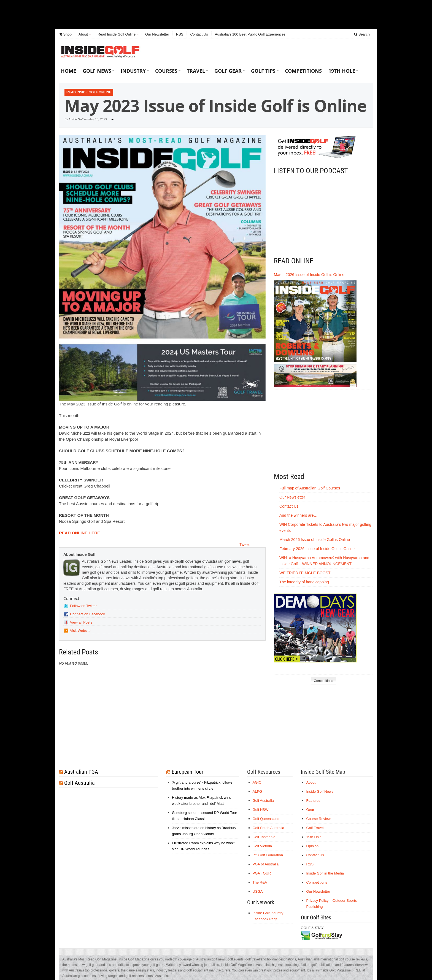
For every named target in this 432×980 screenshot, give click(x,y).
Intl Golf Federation (268, 855)
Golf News (97, 71)
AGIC (257, 782)
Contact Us (199, 34)
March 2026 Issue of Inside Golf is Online (309, 275)
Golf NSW (261, 810)
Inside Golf (76, 119)
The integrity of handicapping (305, 582)
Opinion (313, 846)
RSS (180, 34)
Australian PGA (81, 772)
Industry (133, 71)
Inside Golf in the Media (325, 873)
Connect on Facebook (87, 614)
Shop (65, 34)
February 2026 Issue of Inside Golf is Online (317, 549)
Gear (310, 810)
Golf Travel (315, 828)
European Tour (187, 772)
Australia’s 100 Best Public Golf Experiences (250, 34)
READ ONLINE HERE (79, 533)
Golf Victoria (262, 846)
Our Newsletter (157, 34)
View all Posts (81, 622)
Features (313, 801)
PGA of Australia (266, 864)
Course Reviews (319, 819)
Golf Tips (263, 71)
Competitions (303, 71)
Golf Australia (79, 783)
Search (362, 34)
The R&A (260, 882)
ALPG (257, 791)
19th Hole (342, 71)
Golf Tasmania (264, 837)
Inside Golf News (320, 791)
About (83, 34)
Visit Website (80, 631)
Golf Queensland (266, 819)
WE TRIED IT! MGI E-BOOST (305, 573)
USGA (258, 891)
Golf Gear (228, 71)
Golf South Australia (268, 828)
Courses (166, 71)
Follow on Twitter (83, 606)
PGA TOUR (262, 873)
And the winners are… (299, 515)
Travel (196, 71)
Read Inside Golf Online (117, 34)
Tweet (245, 545)
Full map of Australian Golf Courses (310, 488)
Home (68, 71)
